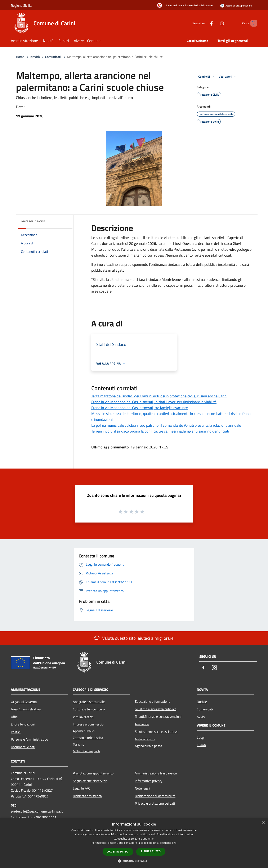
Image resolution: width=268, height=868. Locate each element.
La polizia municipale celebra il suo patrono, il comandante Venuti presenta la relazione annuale (166, 425)
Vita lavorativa (83, 717)
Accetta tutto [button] (118, 852)
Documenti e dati (23, 747)
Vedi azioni (228, 77)
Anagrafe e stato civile (89, 702)
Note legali (142, 788)
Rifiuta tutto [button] (151, 851)
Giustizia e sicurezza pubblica (156, 709)
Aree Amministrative (26, 709)
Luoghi (202, 737)
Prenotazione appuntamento (93, 773)
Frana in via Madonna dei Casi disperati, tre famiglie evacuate (140, 408)
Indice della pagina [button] (33, 221)
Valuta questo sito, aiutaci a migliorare (134, 638)
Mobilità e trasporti (86, 751)
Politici (16, 732)
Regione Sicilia (21, 5)
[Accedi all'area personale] (236, 6)
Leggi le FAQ (82, 788)
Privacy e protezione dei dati (155, 803)
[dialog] (134, 843)
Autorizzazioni (145, 739)
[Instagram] (215, 23)
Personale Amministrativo (29, 739)
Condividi (207, 77)
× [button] (263, 822)
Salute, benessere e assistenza (157, 732)
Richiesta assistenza (87, 796)
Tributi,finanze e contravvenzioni (158, 716)
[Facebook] (204, 23)
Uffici (15, 717)
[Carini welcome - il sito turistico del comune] (184, 6)
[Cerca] (252, 23)
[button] (134, 861)
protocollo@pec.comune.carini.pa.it (37, 811)
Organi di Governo (24, 702)
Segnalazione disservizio (90, 781)
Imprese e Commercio (88, 724)
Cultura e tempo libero (89, 709)
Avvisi (201, 717)
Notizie (202, 702)
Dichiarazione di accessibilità (155, 796)
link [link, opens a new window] (174, 843)
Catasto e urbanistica (88, 738)
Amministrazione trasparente (156, 773)
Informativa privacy (149, 781)
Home (20, 57)
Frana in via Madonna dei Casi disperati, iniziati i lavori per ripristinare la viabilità (154, 402)
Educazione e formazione (153, 701)
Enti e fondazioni (23, 724)
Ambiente (142, 724)
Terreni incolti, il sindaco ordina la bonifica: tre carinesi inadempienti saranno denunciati (160, 431)
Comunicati (53, 57)
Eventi (201, 745)
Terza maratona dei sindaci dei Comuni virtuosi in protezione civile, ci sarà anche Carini (159, 396)
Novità (35, 57)
